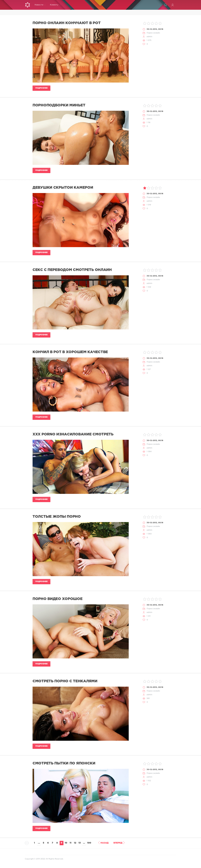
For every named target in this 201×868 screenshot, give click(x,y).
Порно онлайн (153, 33)
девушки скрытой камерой (63, 188)
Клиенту (55, 5)
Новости (40, 5)
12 (75, 843)
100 (89, 843)
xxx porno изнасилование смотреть (73, 434)
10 (66, 843)
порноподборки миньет (59, 105)
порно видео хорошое (58, 599)
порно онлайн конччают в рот (67, 23)
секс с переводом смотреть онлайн (72, 270)
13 (80, 843)
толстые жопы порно (57, 517)
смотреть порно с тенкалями (65, 681)
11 (71, 843)
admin (149, 37)
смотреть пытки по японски (64, 763)
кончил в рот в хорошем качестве (70, 352)
